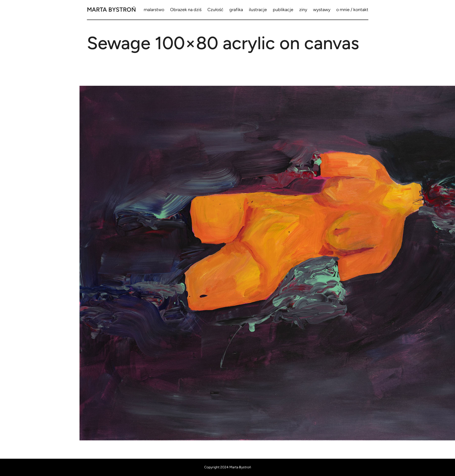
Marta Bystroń (111, 10)
